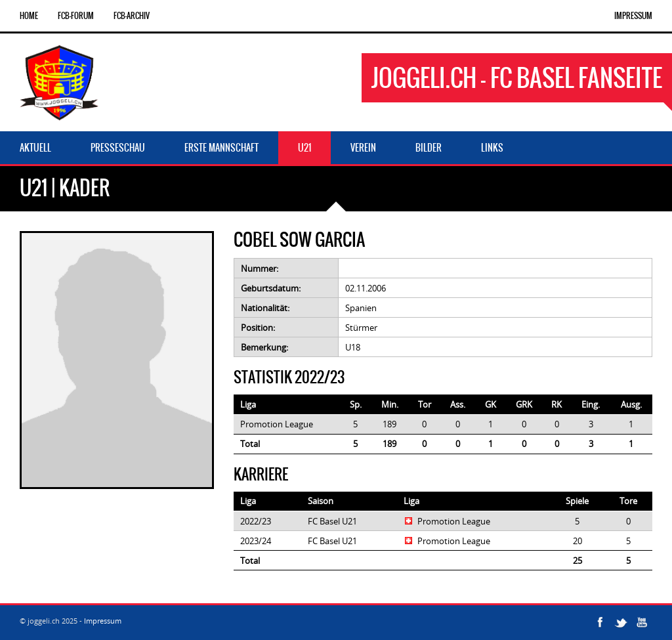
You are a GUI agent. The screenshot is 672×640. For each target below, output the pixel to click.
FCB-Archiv (132, 16)
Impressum (633, 16)
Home (29, 16)
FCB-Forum (76, 16)
